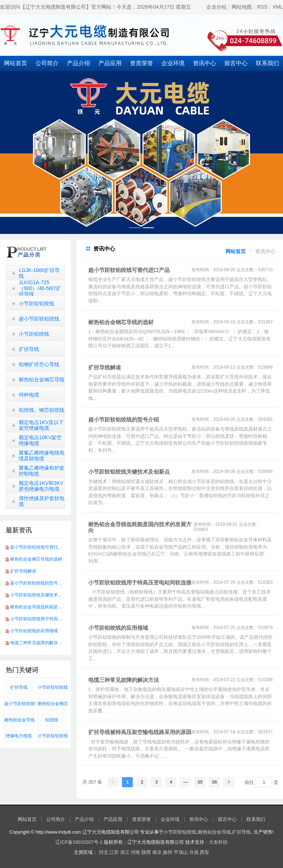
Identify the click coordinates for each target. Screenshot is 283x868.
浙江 (125, 852)
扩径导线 (29, 349)
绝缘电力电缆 (19, 736)
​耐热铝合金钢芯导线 (52, 704)
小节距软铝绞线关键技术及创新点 (43, 595)
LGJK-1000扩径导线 (39, 273)
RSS (262, 7)
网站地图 (242, 7)
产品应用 (110, 63)
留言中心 (236, 63)
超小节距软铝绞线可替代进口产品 (43, 547)
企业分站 (216, 7)
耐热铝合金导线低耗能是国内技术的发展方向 (54, 607)
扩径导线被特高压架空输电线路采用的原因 (140, 732)
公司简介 (47, 63)
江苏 (114, 852)
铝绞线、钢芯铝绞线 (42, 410)
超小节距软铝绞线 (39, 319)
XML (278, 7)
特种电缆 (29, 395)
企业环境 (173, 63)
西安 (204, 852)
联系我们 (256, 819)
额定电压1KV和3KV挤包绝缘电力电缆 (41, 486)
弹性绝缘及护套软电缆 (42, 501)
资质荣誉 (141, 63)
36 (214, 782)
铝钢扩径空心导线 (39, 364)
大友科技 (218, 842)
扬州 (168, 852)
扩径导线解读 (23, 571)
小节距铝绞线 (34, 334)
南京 (157, 852)
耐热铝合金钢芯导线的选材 (36, 559)
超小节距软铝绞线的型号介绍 (38, 583)
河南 (135, 852)
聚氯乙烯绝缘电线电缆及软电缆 (42, 456)
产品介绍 (79, 63)
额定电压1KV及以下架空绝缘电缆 (41, 425)
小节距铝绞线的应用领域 (34, 631)
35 (200, 782)
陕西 (146, 852)
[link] (236, 251)
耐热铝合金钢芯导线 (42, 380)
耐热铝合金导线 (19, 720)
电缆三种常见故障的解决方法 (38, 643)
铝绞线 (52, 720)
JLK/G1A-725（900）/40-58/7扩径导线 (40, 288)
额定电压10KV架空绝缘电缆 (40, 440)
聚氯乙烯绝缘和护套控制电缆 (42, 471)
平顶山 (181, 852)
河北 (104, 852)
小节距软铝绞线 (37, 303)
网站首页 (16, 63)
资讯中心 (204, 63)
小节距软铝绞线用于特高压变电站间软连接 (51, 619)
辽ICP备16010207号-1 (79, 842)
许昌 (194, 852)
